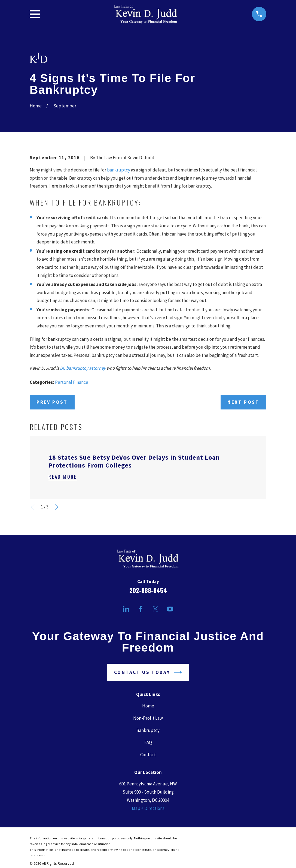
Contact (148, 755)
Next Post (243, 402)
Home (148, 706)
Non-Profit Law (148, 718)
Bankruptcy (148, 730)
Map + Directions (148, 808)
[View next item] (56, 507)
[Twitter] (155, 609)
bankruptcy (119, 170)
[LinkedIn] (126, 609)
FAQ (148, 742)
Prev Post (52, 402)
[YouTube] (170, 609)
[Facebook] (141, 609)
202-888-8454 (148, 590)
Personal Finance (72, 382)
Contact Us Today (148, 672)
